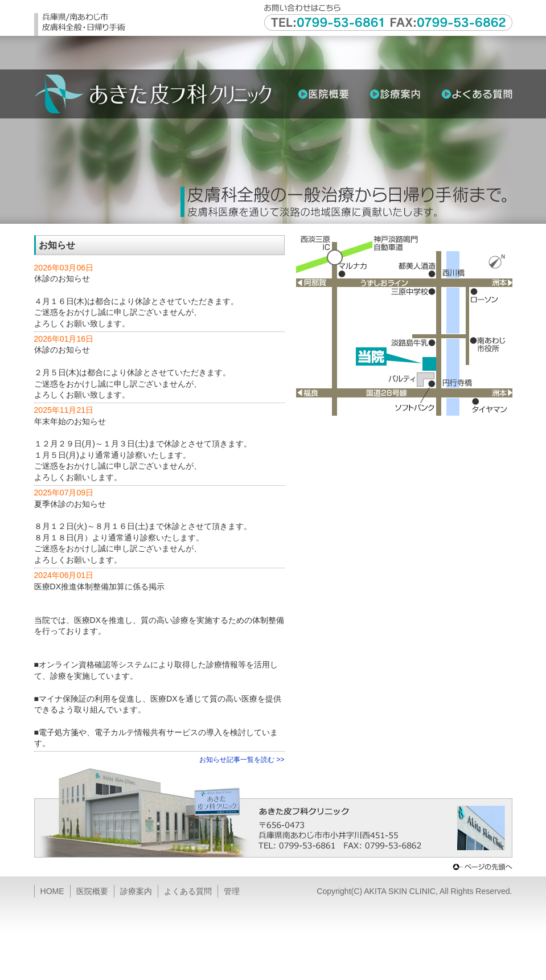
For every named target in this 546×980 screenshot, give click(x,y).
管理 (232, 891)
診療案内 (136, 891)
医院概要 (92, 891)
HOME (52, 891)
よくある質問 (188, 891)
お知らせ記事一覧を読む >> (242, 760)
